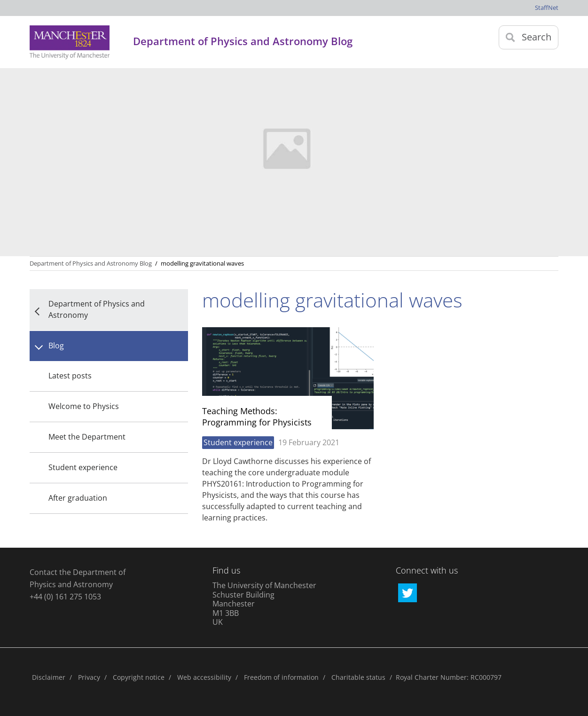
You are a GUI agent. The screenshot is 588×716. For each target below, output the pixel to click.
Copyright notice (139, 677)
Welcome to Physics (84, 406)
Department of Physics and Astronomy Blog (91, 263)
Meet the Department (87, 437)
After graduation (78, 498)
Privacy (89, 677)
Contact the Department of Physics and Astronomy (78, 578)
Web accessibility (204, 677)
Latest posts (70, 376)
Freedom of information (281, 677)
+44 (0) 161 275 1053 (65, 597)
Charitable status (358, 677)
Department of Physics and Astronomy (97, 309)
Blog (56, 346)
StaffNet (547, 8)
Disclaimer (49, 677)
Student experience (83, 467)
